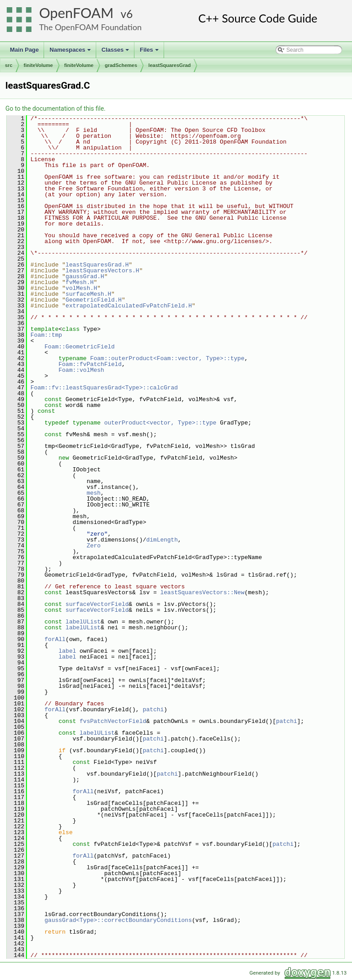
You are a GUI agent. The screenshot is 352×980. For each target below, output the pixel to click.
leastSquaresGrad (169, 65)
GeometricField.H (94, 300)
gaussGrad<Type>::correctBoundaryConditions (118, 920)
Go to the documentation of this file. (56, 108)
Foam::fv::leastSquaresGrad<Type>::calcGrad (104, 388)
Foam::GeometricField (80, 347)
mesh (94, 493)
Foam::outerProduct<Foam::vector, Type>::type (167, 358)
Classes (116, 52)
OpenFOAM (76, 13)
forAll (55, 639)
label (67, 651)
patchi (153, 709)
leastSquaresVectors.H (102, 271)
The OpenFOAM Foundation (90, 27)
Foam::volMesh (81, 370)
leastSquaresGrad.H (97, 265)
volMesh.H (81, 288)
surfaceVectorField (97, 604)
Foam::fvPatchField (90, 364)
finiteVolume (38, 65)
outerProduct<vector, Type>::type (160, 423)
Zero (94, 546)
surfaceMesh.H (88, 294)
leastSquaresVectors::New (202, 592)
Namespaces (71, 52)
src (9, 65)
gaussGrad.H (85, 276)
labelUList (83, 622)
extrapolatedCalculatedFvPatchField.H (129, 306)
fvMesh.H (80, 282)
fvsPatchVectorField (113, 721)
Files (150, 52)
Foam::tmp (46, 335)
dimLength (162, 540)
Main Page (24, 50)
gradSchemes (121, 65)
